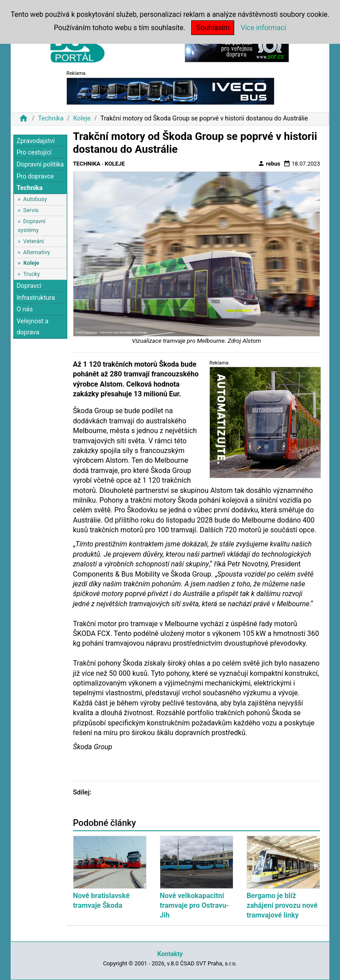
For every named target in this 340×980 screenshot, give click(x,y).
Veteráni (33, 241)
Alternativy (36, 252)
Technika (51, 118)
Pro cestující (34, 153)
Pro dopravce (35, 176)
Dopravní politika (40, 165)
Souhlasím (213, 28)
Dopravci (29, 286)
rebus (269, 163)
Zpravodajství (35, 141)
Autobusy (35, 199)
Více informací (263, 28)
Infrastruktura (36, 298)
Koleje (82, 118)
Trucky (31, 274)
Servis (31, 210)
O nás (25, 309)
